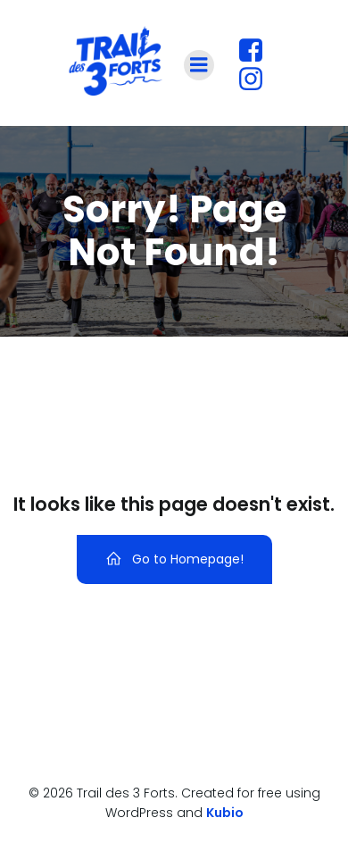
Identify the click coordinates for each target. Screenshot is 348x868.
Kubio (225, 813)
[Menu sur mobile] (199, 65)
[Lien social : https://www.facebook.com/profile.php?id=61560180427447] (257, 51)
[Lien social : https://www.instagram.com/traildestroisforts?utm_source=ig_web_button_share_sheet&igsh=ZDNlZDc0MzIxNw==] (257, 79)
